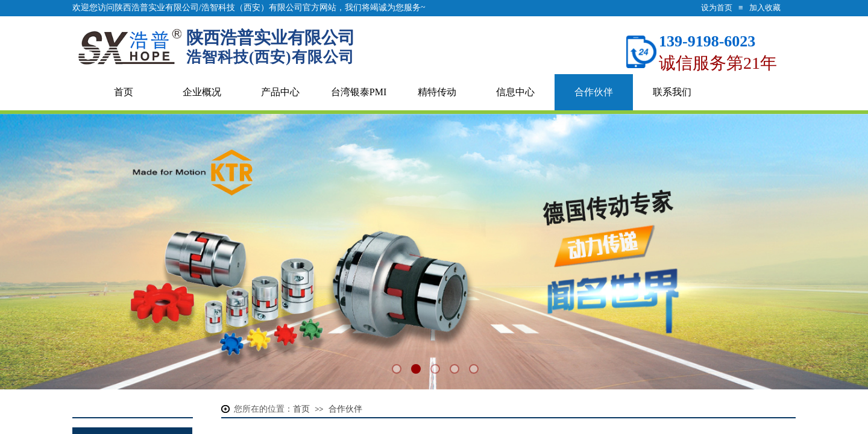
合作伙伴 (594, 92)
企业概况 (202, 92)
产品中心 (280, 92)
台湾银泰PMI (359, 92)
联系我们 (672, 92)
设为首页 (717, 8)
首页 (124, 92)
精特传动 (437, 92)
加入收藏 (765, 8)
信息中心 (515, 92)
